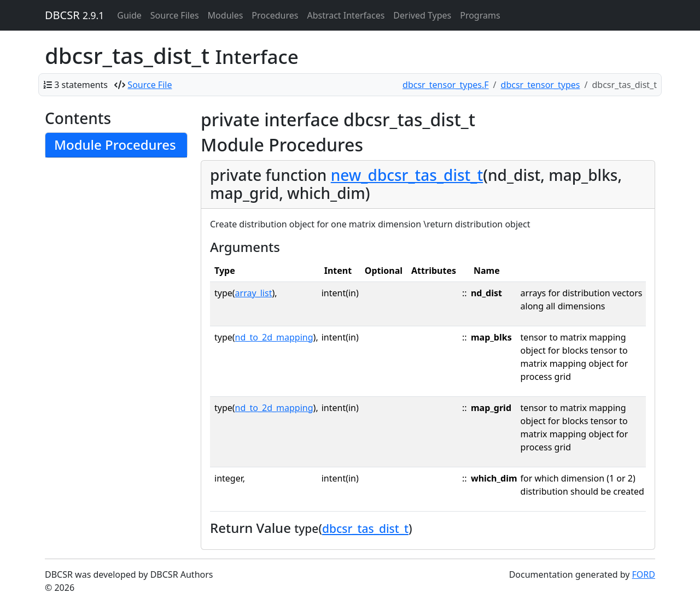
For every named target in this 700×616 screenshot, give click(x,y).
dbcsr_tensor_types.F (446, 85)
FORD (644, 574)
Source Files (175, 15)
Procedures (275, 15)
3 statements (81, 85)
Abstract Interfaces (346, 15)
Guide (129, 15)
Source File (150, 85)
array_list (254, 293)
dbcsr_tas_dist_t (365, 529)
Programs (480, 15)
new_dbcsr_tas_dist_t (407, 175)
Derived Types (422, 15)
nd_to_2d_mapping (274, 337)
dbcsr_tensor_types (541, 85)
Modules (226, 15)
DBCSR (74, 15)
